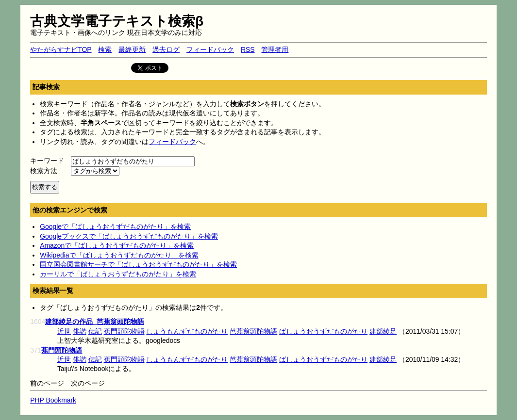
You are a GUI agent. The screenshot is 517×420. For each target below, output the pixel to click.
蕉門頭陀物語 (124, 331)
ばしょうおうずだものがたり (323, 331)
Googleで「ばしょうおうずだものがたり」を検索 (115, 226)
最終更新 (132, 49)
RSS (248, 49)
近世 (64, 331)
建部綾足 (383, 331)
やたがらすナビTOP (61, 49)
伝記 (95, 331)
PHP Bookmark (53, 400)
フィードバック (210, 49)
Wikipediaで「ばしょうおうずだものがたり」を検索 (119, 255)
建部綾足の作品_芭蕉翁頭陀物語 (95, 322)
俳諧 (80, 331)
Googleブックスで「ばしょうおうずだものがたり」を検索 (129, 236)
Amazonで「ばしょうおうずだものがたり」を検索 (117, 245)
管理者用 (275, 49)
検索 (105, 49)
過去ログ (166, 49)
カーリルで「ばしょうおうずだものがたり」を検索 (118, 274)
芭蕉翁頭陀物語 (253, 331)
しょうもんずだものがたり (187, 331)
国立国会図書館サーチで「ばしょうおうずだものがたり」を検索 (138, 264)
